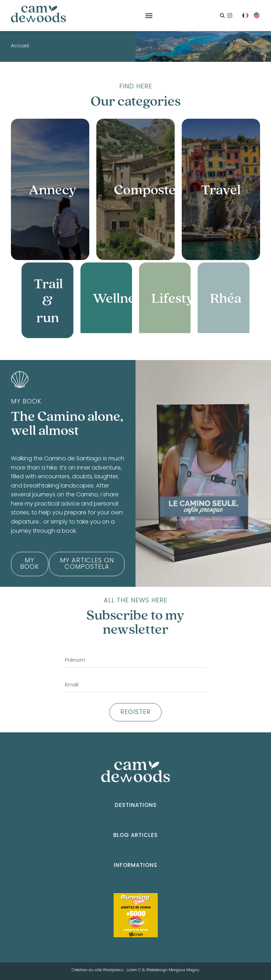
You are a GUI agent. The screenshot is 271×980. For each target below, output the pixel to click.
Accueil (20, 46)
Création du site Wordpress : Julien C (106, 970)
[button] (149, 16)
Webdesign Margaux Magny (173, 970)
